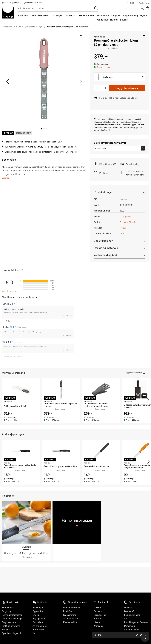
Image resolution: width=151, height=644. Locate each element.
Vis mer (6, 178)
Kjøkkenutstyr (29, 27)
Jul (34, 633)
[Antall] (101, 88)
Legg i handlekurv (127, 88)
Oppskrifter (38, 611)
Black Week (38, 630)
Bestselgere (103, 16)
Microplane (99, 37)
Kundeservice (144, 3)
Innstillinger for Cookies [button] (136, 622)
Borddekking (100, 615)
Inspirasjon (38, 608)
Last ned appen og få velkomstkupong (135, 173)
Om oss (128, 608)
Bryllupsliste (39, 619)
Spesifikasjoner (103, 241)
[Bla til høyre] (81, 82)
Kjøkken (18, 27)
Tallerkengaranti (71, 619)
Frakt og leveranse (11, 626)
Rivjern (41, 27)
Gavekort (98, 611)
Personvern (130, 626)
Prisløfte (103, 173)
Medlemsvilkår (70, 622)
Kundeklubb (103, 20)
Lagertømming (131, 16)
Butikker (124, 20)
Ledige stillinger (132, 615)
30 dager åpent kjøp (11, 3)
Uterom (97, 622)
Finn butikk (131, 3)
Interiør (97, 619)
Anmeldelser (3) (14, 270)
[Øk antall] (105, 88)
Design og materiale (106, 248)
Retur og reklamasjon (13, 619)
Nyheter (114, 20)
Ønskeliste (38, 622)
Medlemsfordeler (72, 608)
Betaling (6, 630)
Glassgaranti (69, 615)
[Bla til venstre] (8, 82)
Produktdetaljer (103, 192)
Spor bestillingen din (12, 633)
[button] (144, 36)
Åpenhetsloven (132, 630)
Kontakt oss (8, 608)
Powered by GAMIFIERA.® (12, 356)
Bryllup (143, 16)
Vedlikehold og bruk (106, 255)
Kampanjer (116, 16)
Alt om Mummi (40, 626)
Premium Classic (128, 222)
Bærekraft (129, 611)
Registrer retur (9, 622)
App (126, 619)
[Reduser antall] (97, 88)
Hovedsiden (7, 27)
